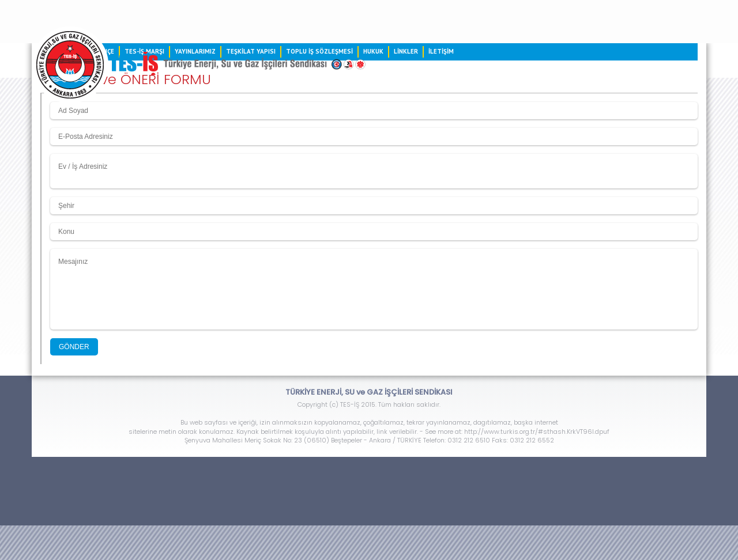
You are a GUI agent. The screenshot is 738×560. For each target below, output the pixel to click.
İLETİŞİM (441, 51)
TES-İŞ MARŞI (144, 51)
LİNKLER (406, 51)
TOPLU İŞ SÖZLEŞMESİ (319, 51)
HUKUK (373, 51)
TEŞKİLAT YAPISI (251, 51)
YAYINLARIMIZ (195, 51)
